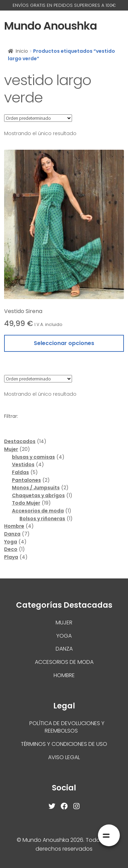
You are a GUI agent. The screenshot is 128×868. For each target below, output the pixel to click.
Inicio (22, 51)
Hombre (64, 675)
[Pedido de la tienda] (38, 118)
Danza (64, 649)
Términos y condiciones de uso (64, 744)
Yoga (64, 636)
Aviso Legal (64, 757)
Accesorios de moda (64, 662)
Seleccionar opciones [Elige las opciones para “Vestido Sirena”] (64, 343)
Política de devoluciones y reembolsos (67, 727)
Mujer (64, 623)
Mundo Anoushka (51, 26)
